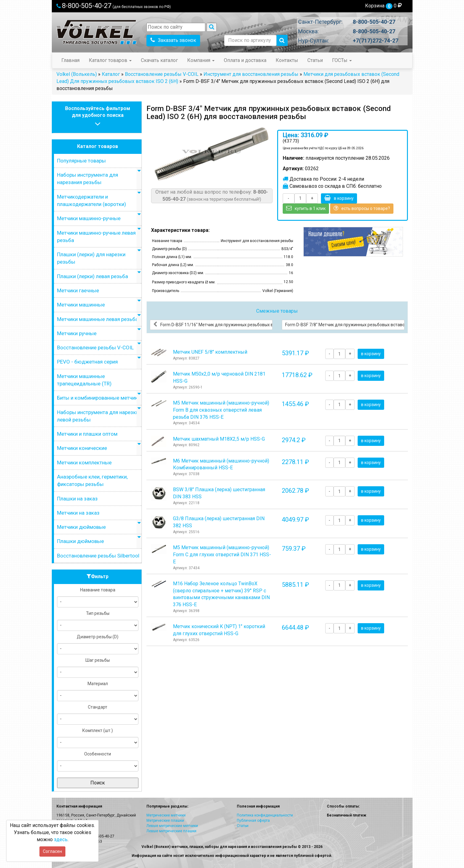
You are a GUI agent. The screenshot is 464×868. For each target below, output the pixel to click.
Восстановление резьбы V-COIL (162, 74)
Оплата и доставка (245, 60)
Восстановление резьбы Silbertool (98, 556)
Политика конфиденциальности (265, 815)
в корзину (339, 198)
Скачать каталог (159, 60)
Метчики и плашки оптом (87, 434)
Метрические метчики (166, 815)
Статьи (315, 60)
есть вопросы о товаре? (362, 208)
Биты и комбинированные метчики (99, 398)
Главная (70, 60)
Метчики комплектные (84, 463)
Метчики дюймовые (81, 527)
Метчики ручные (77, 333)
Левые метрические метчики (172, 826)
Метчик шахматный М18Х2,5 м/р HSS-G (219, 439)
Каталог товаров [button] (110, 60)
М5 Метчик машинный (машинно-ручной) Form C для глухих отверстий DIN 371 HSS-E (222, 555)
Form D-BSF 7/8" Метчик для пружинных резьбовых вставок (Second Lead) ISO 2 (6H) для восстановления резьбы (345, 324)
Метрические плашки (165, 821)
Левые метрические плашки (171, 831)
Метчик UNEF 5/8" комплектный (210, 352)
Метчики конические (82, 448)
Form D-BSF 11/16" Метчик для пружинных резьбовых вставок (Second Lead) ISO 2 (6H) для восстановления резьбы (213, 324)
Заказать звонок (173, 40)
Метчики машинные (81, 305)
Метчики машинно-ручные (89, 218)
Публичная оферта (253, 821)
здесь (61, 839)
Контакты (287, 60)
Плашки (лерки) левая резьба (92, 276)
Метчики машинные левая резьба (98, 319)
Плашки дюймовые (80, 541)
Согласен (52, 851)
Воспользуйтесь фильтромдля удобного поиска (98, 117)
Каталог (111, 74)
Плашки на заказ (77, 499)
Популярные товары (81, 161)
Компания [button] (201, 60)
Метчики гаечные (78, 290)
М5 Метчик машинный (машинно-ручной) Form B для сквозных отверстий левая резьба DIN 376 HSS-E (221, 410)
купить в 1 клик (306, 208)
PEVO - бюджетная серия (87, 362)
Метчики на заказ (78, 513)
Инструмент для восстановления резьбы (251, 74)
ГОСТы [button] (342, 60)
